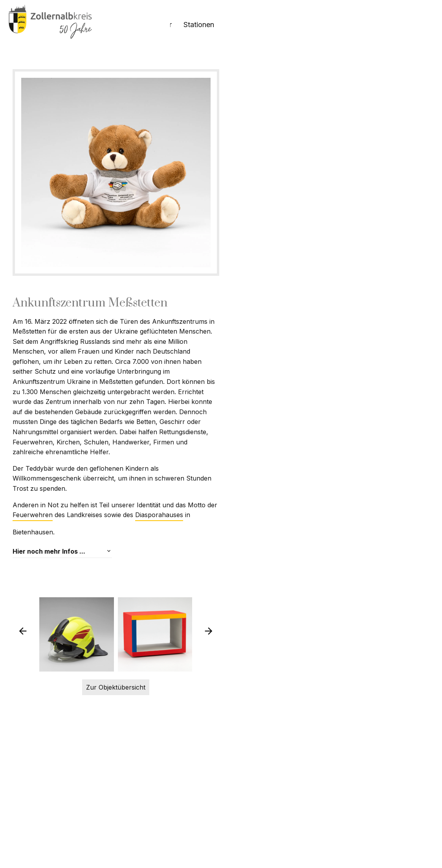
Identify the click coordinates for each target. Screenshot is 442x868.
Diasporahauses (121, 577)
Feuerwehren (292, 560)
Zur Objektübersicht (221, 818)
